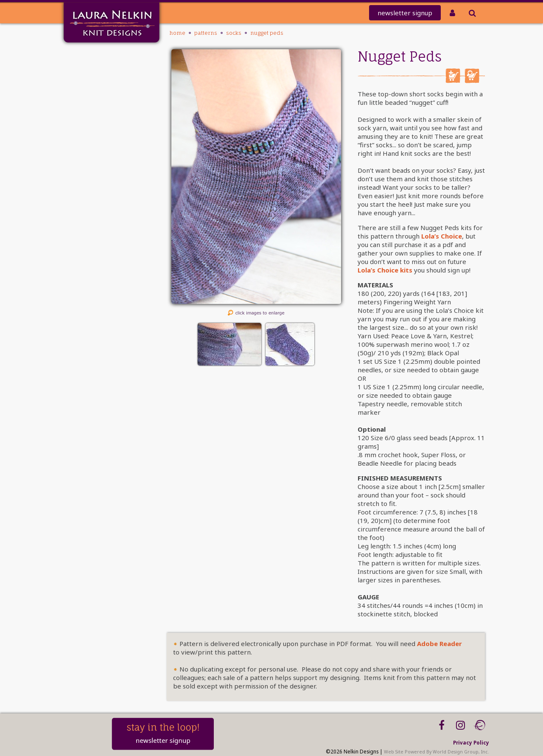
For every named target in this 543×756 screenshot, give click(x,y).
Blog (97, 167)
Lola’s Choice (442, 236)
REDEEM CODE (83, 90)
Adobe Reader (439, 644)
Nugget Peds (267, 33)
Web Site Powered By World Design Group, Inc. (437, 752)
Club (96, 101)
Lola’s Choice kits (385, 270)
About (94, 145)
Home (94, 57)
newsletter (405, 13)
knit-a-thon (85, 79)
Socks (234, 33)
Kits (98, 123)
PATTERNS (90, 112)
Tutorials (90, 134)
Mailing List (85, 68)
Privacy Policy (471, 742)
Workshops (87, 156)
